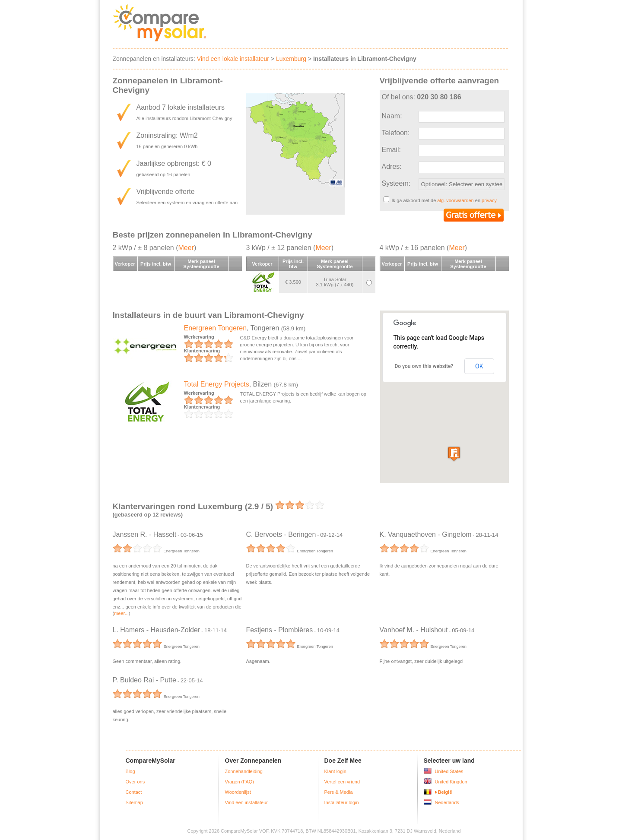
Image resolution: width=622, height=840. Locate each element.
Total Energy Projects (217, 384)
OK (479, 366)
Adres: (392, 166)
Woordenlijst (238, 792)
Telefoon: (396, 133)
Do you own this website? (424, 366)
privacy (489, 200)
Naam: (392, 116)
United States (449, 771)
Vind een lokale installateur (233, 59)
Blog (130, 771)
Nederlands (447, 802)
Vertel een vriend (342, 782)
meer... (121, 613)
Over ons (135, 782)
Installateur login (342, 802)
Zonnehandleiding (244, 771)
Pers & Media (339, 792)
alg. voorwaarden (455, 200)
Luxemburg (291, 59)
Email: (391, 150)
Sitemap (134, 802)
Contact (134, 792)
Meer (186, 248)
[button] (454, 454)
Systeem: (396, 183)
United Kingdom (452, 782)
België (445, 792)
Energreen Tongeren (216, 328)
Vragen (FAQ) (240, 782)
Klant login (335, 771)
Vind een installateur (246, 802)
